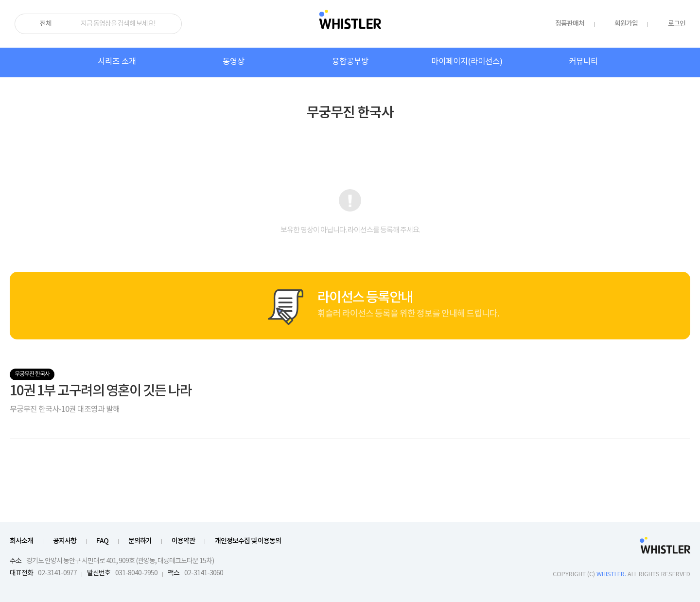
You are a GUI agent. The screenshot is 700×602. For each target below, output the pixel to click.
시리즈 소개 (117, 62)
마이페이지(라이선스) (467, 62)
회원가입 (626, 24)
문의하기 (140, 541)
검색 (170, 24)
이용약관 (183, 541)
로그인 (677, 24)
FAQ (102, 541)
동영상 (234, 62)
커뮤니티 (583, 62)
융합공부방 (350, 62)
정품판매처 (570, 24)
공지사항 (65, 541)
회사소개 (21, 541)
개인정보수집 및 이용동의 (248, 541)
